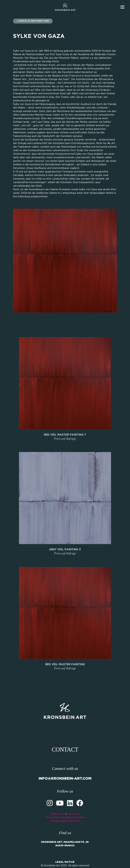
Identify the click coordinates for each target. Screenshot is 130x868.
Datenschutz (57, 814)
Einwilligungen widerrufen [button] (65, 821)
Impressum (73, 814)
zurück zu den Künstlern (34, 21)
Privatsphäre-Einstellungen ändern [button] (65, 818)
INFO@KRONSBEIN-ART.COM (65, 779)
